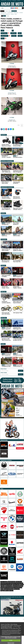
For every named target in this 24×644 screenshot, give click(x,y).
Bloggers (3, 591)
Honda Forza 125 (12, 66)
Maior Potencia (4, 33)
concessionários (10, 13)
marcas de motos (4, 13)
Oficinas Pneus (9, 586)
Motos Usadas (4, 582)
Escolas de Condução (9, 589)
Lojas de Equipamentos (18, 586)
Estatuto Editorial (14, 624)
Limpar (2, 31)
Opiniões (3, 213)
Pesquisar (21, 371)
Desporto (3, 266)
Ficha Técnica (8, 624)
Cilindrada (14, 36)
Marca (20, 33)
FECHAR (11, 640)
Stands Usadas (16, 585)
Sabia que (4, 292)
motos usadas (14, 11)
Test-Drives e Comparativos (7, 161)
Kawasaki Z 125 (12, 120)
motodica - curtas (14, 14)
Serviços (11, 591)
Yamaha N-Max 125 (12, 93)
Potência (20, 36)
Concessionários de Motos (6, 585)
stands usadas (16, 13)
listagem (8, 16)
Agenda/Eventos (11, 582)
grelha (4, 16)
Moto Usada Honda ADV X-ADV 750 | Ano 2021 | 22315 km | (12, 605)
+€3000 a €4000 (5, 36)
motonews (21, 13)
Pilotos (7, 591)
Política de (11, 643)
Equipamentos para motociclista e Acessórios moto (12, 583)
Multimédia (4, 239)
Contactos (3, 624)
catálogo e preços (8, 11)
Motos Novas (19, 582)
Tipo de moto (13, 33)
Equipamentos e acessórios (7, 187)
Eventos (3, 344)
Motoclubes (17, 589)
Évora (3, 38)
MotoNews (4, 135)
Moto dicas (4, 318)
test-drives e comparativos (5, 14)
